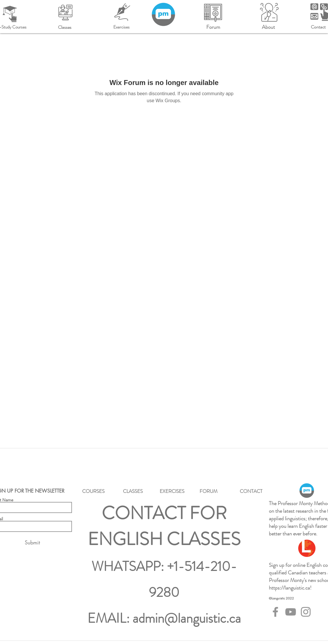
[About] (268, 27)
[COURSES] (93, 491)
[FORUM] (209, 491)
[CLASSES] (133, 491)
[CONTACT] (251, 491)
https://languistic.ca (289, 588)
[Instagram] (306, 612)
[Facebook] (275, 612)
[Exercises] (121, 27)
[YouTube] (291, 612)
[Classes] (65, 27)
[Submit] (32, 543)
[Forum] (213, 27)
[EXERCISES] (172, 491)
